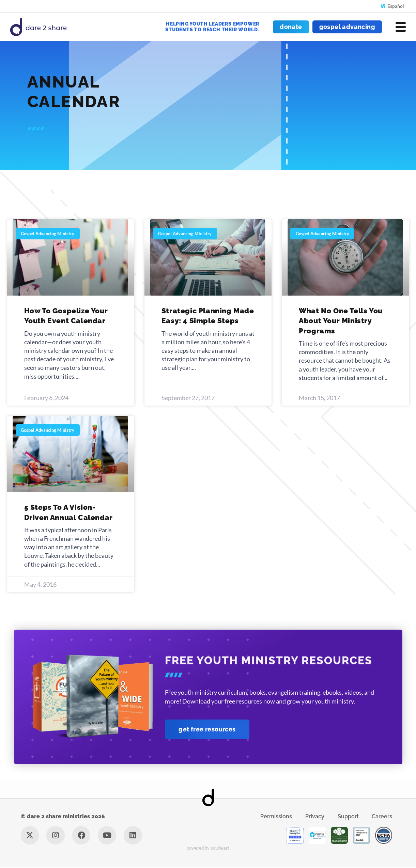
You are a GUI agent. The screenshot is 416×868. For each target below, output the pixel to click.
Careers (384, 817)
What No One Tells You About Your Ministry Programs (341, 321)
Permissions (274, 817)
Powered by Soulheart (208, 849)
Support (349, 817)
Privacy (314, 817)
